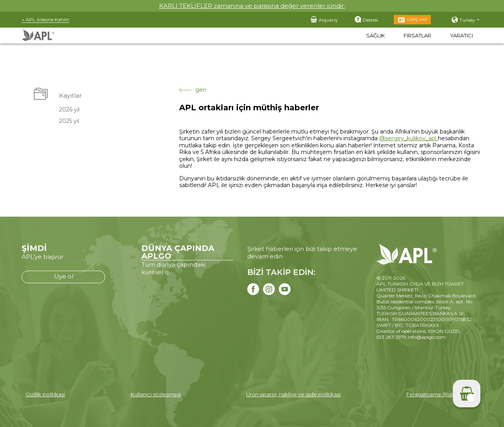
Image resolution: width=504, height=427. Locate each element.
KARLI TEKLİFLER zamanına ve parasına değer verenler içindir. (252, 6)
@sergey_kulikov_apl (409, 138)
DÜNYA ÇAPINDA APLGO (178, 252)
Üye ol (64, 276)
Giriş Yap (417, 19)
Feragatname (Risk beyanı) (440, 394)
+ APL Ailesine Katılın (45, 19)
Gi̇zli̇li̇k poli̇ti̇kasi (45, 394)
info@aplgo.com (427, 337)
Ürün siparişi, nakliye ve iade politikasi (293, 394)
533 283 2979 (391, 337)
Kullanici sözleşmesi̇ (156, 394)
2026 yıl (69, 110)
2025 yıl (68, 121)
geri (193, 90)
